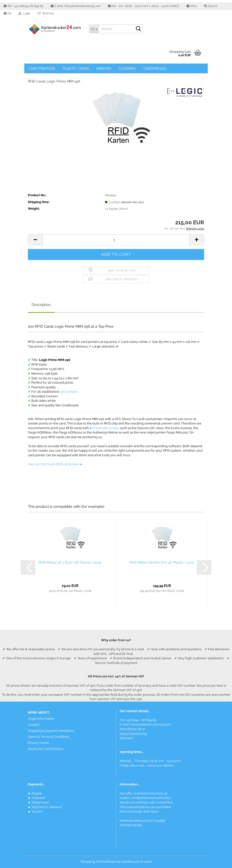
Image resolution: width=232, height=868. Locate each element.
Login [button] (24, 13)
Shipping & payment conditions (51, 731)
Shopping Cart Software (99, 862)
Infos (192, 6)
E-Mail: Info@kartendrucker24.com (76, 6)
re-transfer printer (105, 428)
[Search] (138, 29)
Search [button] (211, 6)
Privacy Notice (39, 743)
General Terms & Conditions (49, 737)
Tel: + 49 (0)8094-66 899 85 (23, 6)
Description (41, 305)
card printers (69, 392)
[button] (7, 13)
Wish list (46, 13)
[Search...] (94, 29)
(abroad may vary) (133, 202)
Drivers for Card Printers (46, 749)
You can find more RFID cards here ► (55, 464)
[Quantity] (116, 240)
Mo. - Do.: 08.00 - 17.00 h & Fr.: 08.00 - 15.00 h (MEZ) (144, 6)
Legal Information (41, 719)
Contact (34, 725)
